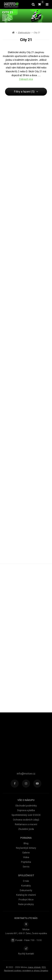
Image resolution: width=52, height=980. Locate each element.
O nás (26, 881)
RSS (44, 967)
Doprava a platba (26, 810)
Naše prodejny (26, 904)
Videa (26, 857)
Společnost (26, 875)
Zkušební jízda (26, 829)
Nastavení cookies (13, 971)
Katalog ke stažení (26, 895)
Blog (26, 843)
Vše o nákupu (26, 800)
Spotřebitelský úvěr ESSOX (26, 815)
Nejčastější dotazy (26, 848)
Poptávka (26, 862)
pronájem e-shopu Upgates (35, 971)
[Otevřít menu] (47, 4)
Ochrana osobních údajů (26, 820)
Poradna (26, 838)
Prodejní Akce (26, 900)
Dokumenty (26, 890)
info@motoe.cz (26, 774)
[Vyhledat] (33, 4)
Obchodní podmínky (26, 806)
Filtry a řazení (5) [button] (26, 92)
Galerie (26, 853)
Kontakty (26, 886)
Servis (26, 867)
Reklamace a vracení (26, 824)
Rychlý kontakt (26, 954)
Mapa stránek (34, 967)
